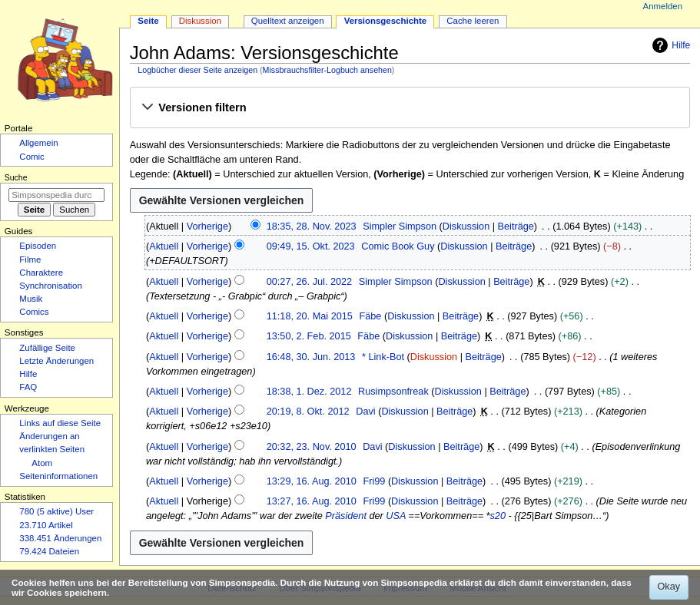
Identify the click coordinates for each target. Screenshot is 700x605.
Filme (30, 260)
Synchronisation (51, 286)
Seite (148, 21)
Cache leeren (473, 21)
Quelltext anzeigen (288, 21)
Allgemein (38, 143)
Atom (42, 463)
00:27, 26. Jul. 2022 (309, 282)
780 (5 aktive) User (56, 511)
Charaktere (41, 273)
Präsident (346, 516)
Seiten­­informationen (58, 476)
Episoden (38, 246)
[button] (410, 108)
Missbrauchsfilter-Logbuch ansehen (327, 70)
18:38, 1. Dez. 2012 (309, 392)
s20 (498, 516)
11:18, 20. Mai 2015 (310, 316)
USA (396, 516)
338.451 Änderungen (60, 538)
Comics (34, 312)
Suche (16, 177)
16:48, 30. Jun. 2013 (311, 357)
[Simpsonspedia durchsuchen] (56, 195)
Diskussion (466, 226)
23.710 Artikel (46, 525)
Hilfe (669, 45)
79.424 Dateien (49, 551)
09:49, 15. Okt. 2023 (311, 246)
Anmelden (663, 6)
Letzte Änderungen (56, 361)
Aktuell (164, 246)
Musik (31, 299)
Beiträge (516, 226)
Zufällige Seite (47, 348)
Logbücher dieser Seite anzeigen (197, 70)
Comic (32, 157)
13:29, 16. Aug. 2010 (312, 481)
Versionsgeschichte (386, 21)
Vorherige (207, 226)
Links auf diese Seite (60, 423)
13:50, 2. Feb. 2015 (309, 336)
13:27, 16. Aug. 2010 (312, 501)
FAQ (28, 387)
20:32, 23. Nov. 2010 (312, 447)
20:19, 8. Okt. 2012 (308, 412)
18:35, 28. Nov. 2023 (312, 226)
